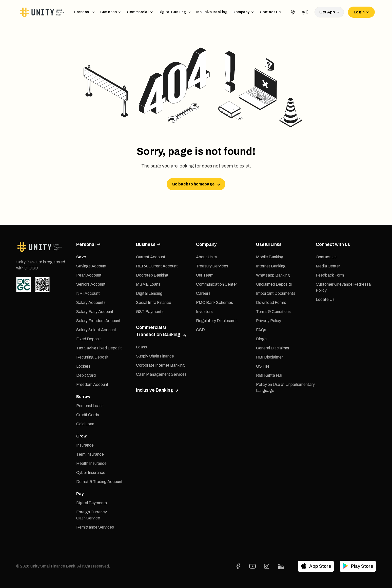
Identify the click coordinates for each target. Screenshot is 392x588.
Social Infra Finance (154, 302)
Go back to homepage (196, 184)
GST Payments (150, 312)
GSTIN (263, 366)
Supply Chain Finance (155, 356)
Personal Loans (90, 406)
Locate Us (325, 299)
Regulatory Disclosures (217, 321)
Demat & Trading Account (99, 482)
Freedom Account (92, 384)
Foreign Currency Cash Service (92, 515)
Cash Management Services (161, 374)
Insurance (85, 445)
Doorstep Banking (152, 275)
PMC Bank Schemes (214, 302)
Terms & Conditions (273, 312)
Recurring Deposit (92, 357)
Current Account (151, 257)
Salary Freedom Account (98, 321)
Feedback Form (330, 275)
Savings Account (91, 266)
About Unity (207, 257)
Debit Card (86, 375)
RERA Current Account (157, 266)
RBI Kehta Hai (269, 375)
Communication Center (217, 284)
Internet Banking (271, 266)
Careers (203, 293)
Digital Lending (149, 293)
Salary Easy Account (95, 312)
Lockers (83, 366)
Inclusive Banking (212, 12)
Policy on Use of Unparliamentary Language (285, 387)
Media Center (328, 266)
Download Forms (271, 302)
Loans (141, 347)
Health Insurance (91, 463)
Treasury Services (212, 266)
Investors (204, 312)
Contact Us (270, 12)
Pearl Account (89, 275)
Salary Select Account (96, 330)
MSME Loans (148, 284)
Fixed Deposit (89, 339)
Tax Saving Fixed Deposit (99, 348)
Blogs (261, 339)
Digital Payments (92, 503)
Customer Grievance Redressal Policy (344, 287)
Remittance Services (95, 527)
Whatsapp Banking (273, 275)
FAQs (261, 330)
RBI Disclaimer (269, 357)
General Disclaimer (273, 348)
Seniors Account (91, 284)
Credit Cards (88, 415)
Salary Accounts (91, 302)
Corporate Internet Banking (160, 365)
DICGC (31, 268)
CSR (200, 330)
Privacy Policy (269, 321)
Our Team (205, 275)
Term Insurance (90, 454)
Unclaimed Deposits (274, 284)
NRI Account (88, 293)
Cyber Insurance (91, 472)
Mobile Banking (270, 257)
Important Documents (276, 293)
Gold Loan (85, 424)
